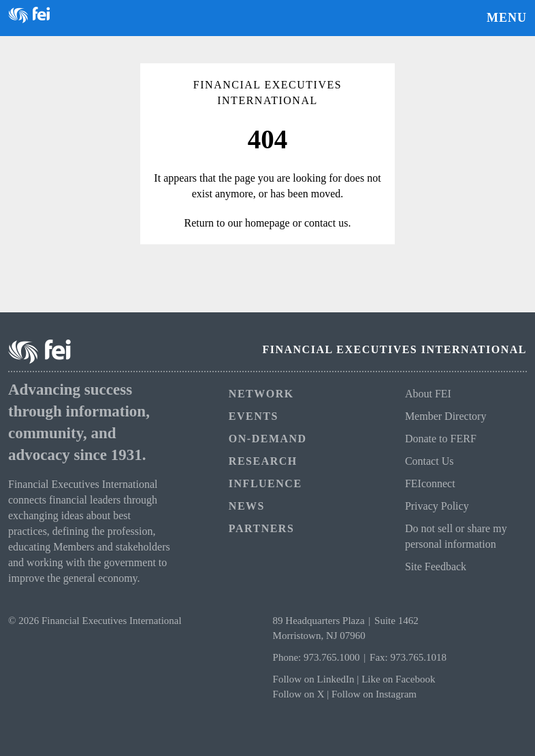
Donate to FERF (441, 439)
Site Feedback (436, 566)
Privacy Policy (437, 506)
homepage (267, 223)
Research (263, 461)
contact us (326, 223)
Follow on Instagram (374, 694)
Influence (265, 483)
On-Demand (268, 439)
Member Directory (446, 416)
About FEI (428, 394)
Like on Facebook (398, 679)
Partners (261, 528)
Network (261, 394)
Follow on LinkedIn (314, 679)
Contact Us (429, 461)
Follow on (295, 694)
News (247, 506)
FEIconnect (430, 483)
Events (254, 416)
